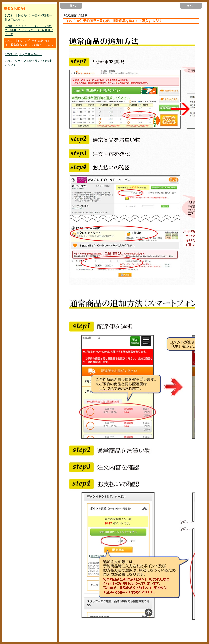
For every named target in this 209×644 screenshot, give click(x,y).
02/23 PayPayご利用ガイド (23, 54)
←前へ (71, 6)
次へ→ (191, 6)
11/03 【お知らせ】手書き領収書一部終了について (28, 18)
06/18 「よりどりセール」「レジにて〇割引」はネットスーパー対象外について (29, 30)
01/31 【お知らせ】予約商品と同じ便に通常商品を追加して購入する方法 (29, 43)
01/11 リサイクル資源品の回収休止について (28, 63)
